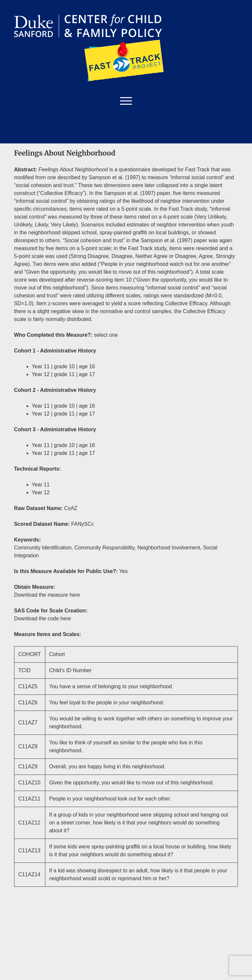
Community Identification (43, 548)
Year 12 (41, 492)
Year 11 (41, 485)
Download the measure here (47, 595)
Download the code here (42, 618)
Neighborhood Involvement (169, 548)
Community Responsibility (105, 548)
